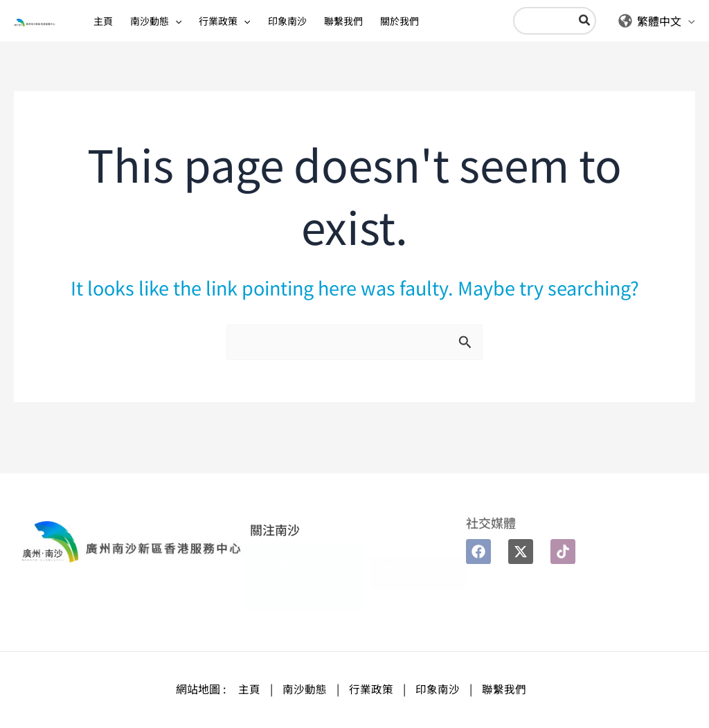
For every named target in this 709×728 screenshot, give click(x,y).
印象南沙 (438, 689)
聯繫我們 (504, 689)
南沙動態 (305, 689)
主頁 (249, 689)
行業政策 (371, 689)
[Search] (569, 31)
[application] (161, 31)
